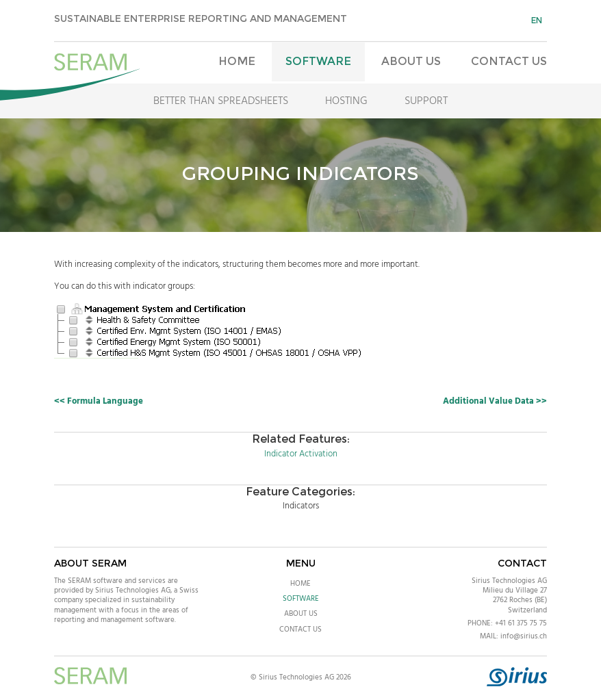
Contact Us (509, 61)
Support (426, 101)
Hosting (346, 101)
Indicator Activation (301, 454)
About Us (411, 61)
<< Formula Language (99, 401)
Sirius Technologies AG (509, 581)
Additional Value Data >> (495, 401)
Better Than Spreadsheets (221, 101)
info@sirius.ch (524, 636)
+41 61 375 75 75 (521, 623)
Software (318, 61)
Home (237, 61)
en (537, 20)
